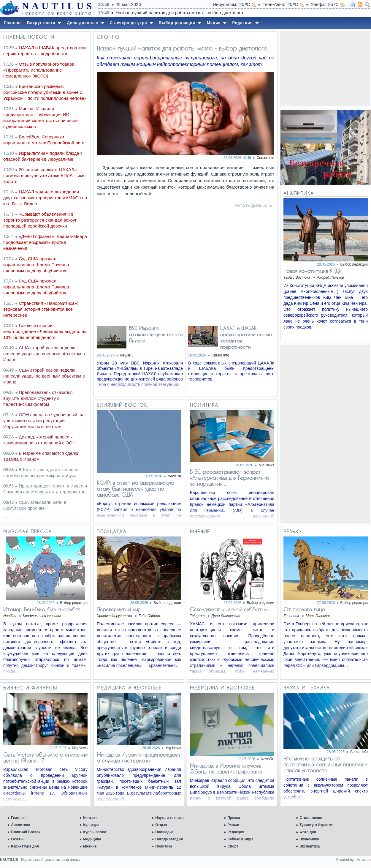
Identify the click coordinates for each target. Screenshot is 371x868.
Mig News (266, 465)
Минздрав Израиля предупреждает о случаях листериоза (139, 757)
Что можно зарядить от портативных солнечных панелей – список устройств (325, 764)
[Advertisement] (326, 69)
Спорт (233, 846)
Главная (18, 818)
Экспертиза (310, 846)
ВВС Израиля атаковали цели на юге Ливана (156, 334)
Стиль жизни (311, 818)
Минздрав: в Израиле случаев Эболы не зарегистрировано (226, 768)
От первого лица (304, 609)
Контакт (90, 818)
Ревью (233, 825)
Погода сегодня (169, 839)
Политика (164, 846)
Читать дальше (251, 205)
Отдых (161, 825)
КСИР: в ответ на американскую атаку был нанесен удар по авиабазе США (135, 489)
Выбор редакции (354, 264)
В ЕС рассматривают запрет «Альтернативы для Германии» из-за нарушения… (231, 478)
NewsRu (127, 355)
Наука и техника (169, 818)
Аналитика (20, 825)
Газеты (17, 839)
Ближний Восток (26, 832)
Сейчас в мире (240, 839)
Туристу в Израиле (316, 825)
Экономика (309, 839)
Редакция (236, 832)
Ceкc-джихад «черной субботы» (229, 609)
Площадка (164, 832)
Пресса (234, 818)
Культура (91, 825)
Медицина (92, 839)
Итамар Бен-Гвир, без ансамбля (42, 609)
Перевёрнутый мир (119, 609)
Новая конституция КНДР (312, 271)
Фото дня (308, 832)
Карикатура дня (25, 846)
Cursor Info (265, 158)
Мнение (90, 846)
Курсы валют (95, 832)
